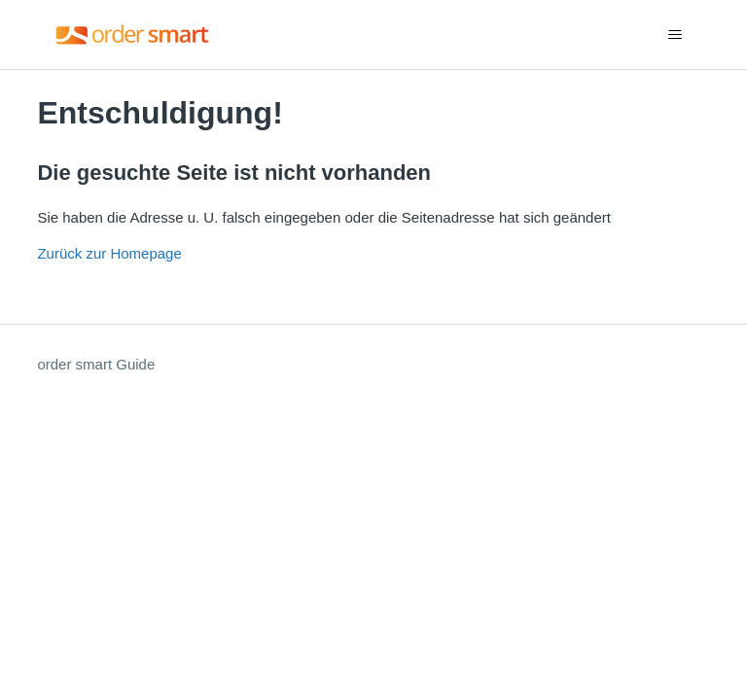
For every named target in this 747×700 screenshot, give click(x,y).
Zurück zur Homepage (109, 253)
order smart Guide (96, 364)
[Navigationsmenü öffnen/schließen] (676, 35)
